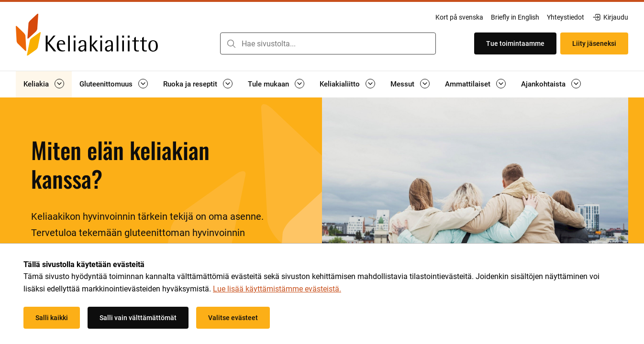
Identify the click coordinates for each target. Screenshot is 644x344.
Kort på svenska (459, 17)
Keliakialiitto (340, 84)
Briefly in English (515, 17)
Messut (402, 84)
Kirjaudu (610, 17)
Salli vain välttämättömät (138, 318)
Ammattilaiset (468, 84)
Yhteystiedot (566, 17)
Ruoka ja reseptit (190, 84)
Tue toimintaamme (515, 43)
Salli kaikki (52, 318)
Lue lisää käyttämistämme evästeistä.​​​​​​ (277, 289)
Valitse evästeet (233, 318)
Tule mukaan (268, 84)
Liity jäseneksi (594, 43)
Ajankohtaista (543, 84)
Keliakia (36, 84)
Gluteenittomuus (106, 84)
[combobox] (328, 43)
